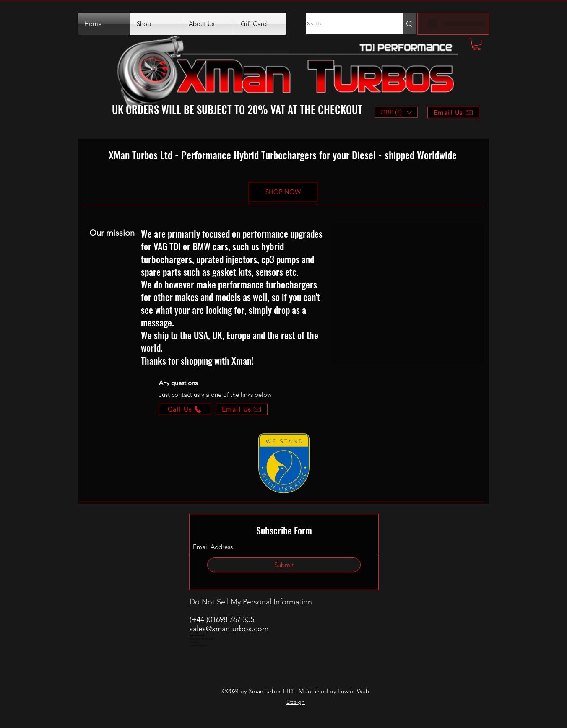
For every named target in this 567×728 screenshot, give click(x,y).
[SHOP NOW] (283, 192)
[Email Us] (242, 409)
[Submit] (284, 565)
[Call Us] (185, 409)
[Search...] (346, 24)
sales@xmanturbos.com (229, 629)
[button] (476, 44)
